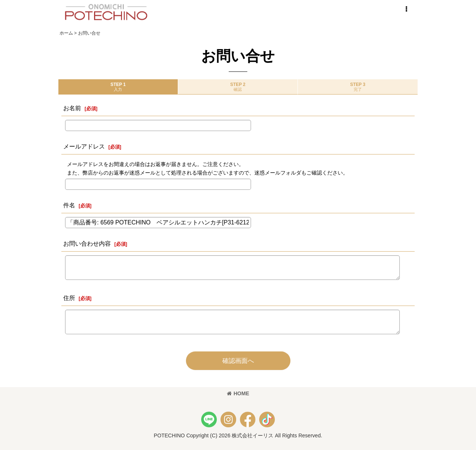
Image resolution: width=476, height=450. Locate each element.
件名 (69, 205)
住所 (69, 298)
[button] (406, 9)
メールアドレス (84, 146)
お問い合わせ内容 (87, 243)
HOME (238, 393)
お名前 (72, 108)
